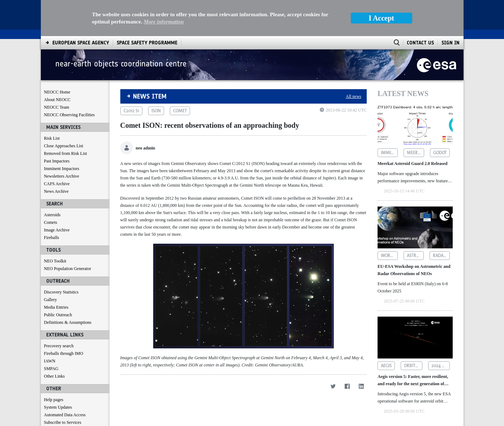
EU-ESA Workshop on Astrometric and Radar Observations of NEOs (414, 270)
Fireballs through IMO (64, 353)
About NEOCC (57, 100)
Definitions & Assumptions (68, 322)
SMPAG (51, 369)
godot (440, 153)
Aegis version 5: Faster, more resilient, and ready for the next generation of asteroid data (413, 381)
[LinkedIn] (361, 386)
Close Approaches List (64, 146)
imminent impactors (389, 153)
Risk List (52, 138)
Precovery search (59, 346)
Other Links (55, 376)
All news (354, 96)
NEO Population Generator (68, 269)
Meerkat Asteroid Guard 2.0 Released (412, 164)
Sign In (451, 43)
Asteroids (52, 215)
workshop (389, 256)
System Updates (58, 407)
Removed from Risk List (66, 153)
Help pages (54, 400)
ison (156, 111)
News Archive (56, 191)
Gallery (51, 300)
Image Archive (57, 230)
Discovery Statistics (61, 292)
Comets (51, 222)
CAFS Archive (57, 184)
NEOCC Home (57, 92)
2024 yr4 (440, 366)
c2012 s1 (131, 111)
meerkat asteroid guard (415, 153)
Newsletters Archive (62, 176)
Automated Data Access (65, 415)
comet (180, 111)
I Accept (381, 18)
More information (163, 22)
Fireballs (52, 238)
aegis (386, 366)
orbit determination (413, 366)
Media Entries (56, 307)
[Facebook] (347, 386)
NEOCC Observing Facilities (70, 115)
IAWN (50, 361)
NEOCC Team (57, 107)
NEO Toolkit (55, 261)
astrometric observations (415, 256)
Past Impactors (57, 161)
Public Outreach (58, 315)
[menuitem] (81, 43)
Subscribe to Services (63, 422)
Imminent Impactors (62, 169)
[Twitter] (333, 386)
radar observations (441, 256)
